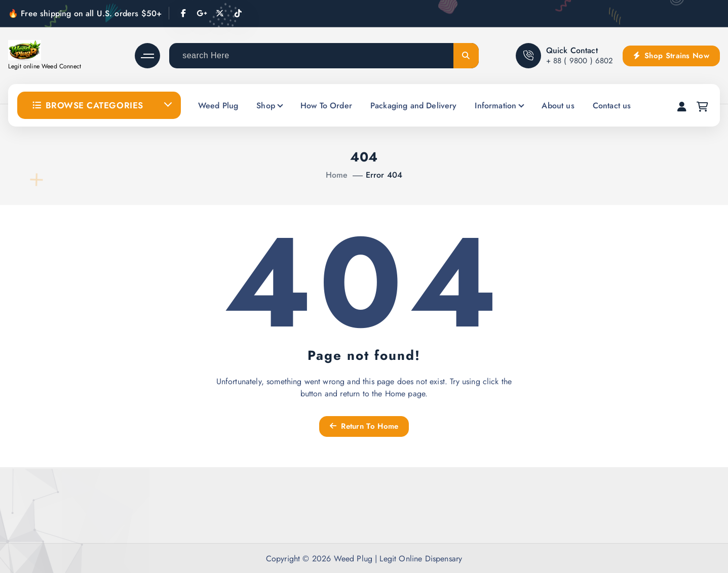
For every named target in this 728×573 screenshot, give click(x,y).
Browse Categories (88, 105)
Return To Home (364, 426)
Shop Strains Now (671, 56)
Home (337, 175)
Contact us (612, 106)
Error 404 (384, 175)
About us (558, 106)
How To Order (326, 106)
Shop (266, 106)
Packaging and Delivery (414, 106)
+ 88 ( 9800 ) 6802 (580, 61)
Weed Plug (218, 106)
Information (495, 106)
